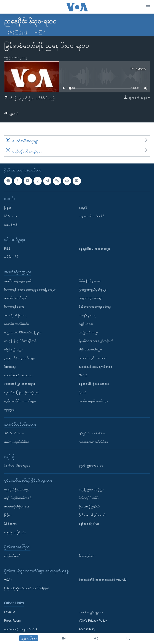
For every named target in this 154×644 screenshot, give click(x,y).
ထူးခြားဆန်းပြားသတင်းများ (20, 401)
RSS (7, 248)
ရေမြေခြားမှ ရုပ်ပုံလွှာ (91, 489)
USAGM (10, 612)
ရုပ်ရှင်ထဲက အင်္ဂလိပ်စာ (93, 433)
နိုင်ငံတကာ (10, 216)
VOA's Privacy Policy (93, 621)
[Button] (11, 114)
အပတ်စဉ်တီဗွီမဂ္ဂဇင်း (17, 506)
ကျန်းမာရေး (86, 324)
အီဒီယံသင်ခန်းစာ (14, 433)
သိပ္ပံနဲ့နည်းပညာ (13, 349)
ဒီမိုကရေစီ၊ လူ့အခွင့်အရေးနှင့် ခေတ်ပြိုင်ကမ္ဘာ (30, 289)
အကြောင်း (40, 32)
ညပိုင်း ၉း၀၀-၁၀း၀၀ (91, 465)
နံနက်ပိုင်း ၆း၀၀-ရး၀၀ (17, 465)
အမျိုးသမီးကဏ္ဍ (88, 332)
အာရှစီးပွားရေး (88, 315)
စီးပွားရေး (10, 366)
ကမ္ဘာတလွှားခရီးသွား (91, 298)
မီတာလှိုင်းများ (87, 556)
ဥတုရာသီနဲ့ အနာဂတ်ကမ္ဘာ (20, 358)
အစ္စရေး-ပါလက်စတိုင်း (92, 216)
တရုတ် (83, 207)
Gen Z (83, 375)
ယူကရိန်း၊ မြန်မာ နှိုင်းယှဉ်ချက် (22, 392)
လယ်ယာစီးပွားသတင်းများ (19, 384)
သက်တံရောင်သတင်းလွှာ (93, 401)
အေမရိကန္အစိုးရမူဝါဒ (91, 612)
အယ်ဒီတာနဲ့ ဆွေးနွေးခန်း (18, 281)
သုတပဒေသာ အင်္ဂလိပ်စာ (94, 442)
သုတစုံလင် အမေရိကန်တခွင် (96, 366)
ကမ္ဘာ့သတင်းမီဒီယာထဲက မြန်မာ (23, 332)
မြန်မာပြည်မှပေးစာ (90, 281)
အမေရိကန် (11, 225)
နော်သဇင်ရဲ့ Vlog (89, 523)
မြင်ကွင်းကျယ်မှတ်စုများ (93, 289)
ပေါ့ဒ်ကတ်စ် (11, 257)
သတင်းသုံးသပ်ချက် (16, 298)
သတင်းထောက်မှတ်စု (17, 324)
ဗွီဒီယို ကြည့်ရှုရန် (17, 32)
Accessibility (87, 629)
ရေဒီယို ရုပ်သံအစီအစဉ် (18, 498)
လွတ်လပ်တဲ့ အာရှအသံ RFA (21, 629)
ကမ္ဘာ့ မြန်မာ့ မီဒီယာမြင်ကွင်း (21, 341)
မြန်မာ (8, 207)
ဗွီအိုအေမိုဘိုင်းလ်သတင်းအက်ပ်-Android (103, 580)
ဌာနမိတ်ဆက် (12, 556)
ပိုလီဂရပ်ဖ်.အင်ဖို (89, 498)
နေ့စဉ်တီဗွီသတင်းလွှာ (17, 489)
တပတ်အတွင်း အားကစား (19, 375)
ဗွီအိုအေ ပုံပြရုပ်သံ (89, 506)
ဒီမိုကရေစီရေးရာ (14, 306)
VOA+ (8, 580)
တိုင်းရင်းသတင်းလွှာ (90, 349)
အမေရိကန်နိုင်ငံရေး (16, 315)
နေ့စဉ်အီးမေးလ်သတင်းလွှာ (95, 248)
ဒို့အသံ (83, 392)
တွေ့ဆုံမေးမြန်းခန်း (15, 532)
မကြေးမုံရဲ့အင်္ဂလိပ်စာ (17, 442)
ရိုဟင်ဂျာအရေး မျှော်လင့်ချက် (96, 341)
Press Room (12, 621)
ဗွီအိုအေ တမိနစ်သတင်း (92, 515)
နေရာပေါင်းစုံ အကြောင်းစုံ (94, 384)
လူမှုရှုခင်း (10, 409)
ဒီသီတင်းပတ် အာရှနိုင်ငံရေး (95, 306)
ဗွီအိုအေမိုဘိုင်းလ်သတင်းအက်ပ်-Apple (27, 588)
